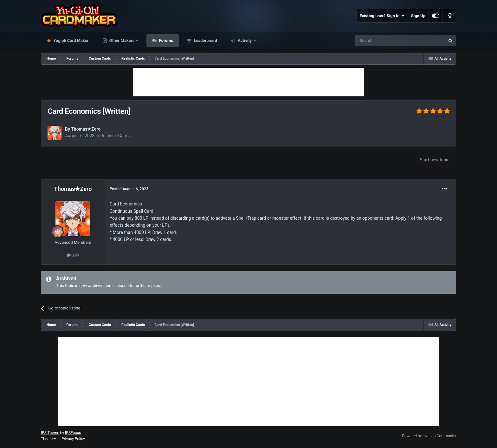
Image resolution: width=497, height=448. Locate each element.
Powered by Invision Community (429, 436)
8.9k (73, 255)
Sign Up (418, 16)
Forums (165, 40)
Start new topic (435, 160)
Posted (129, 189)
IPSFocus (73, 433)
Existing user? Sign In (382, 16)
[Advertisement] (248, 82)
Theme (48, 439)
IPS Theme (50, 433)
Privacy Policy (73, 439)
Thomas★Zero (86, 129)
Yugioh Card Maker (71, 40)
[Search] (385, 41)
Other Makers (122, 40)
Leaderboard (205, 40)
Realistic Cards (115, 136)
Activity (245, 40)
